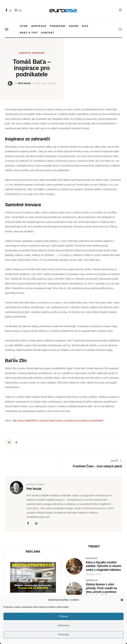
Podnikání (38, 53)
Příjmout (63, 616)
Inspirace (25, 53)
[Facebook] (9, 11)
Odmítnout (63, 625)
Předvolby (64, 634)
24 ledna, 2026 (93, 574)
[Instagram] (18, 11)
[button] (122, 600)
